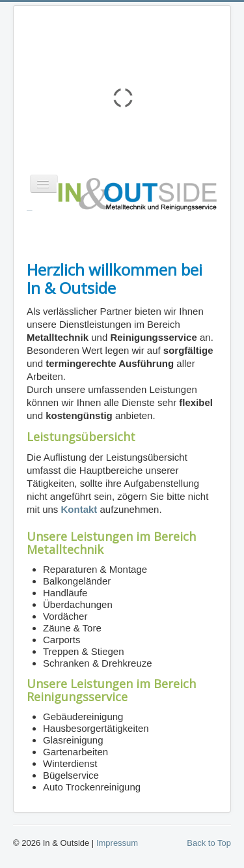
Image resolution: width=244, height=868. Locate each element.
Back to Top (209, 843)
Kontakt (79, 509)
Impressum (117, 843)
